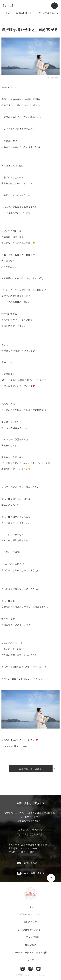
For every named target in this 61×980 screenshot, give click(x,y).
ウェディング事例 (30, 937)
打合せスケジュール (30, 914)
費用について (31, 922)
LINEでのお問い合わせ (33, 873)
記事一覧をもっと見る (30, 769)
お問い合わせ (31, 863)
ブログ (30, 960)
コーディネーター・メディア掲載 (30, 953)
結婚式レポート (24, 13)
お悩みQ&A (31, 945)
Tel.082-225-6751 (30, 835)
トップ (7, 13)
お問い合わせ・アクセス (30, 930)
